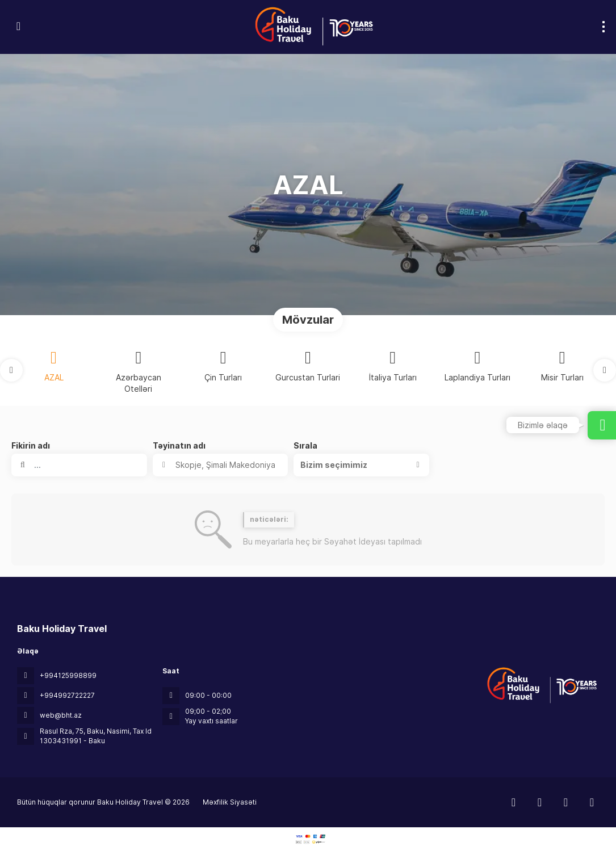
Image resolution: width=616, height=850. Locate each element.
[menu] (604, 27)
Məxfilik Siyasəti (230, 802)
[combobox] (221, 465)
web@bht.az (61, 715)
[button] (11, 370)
